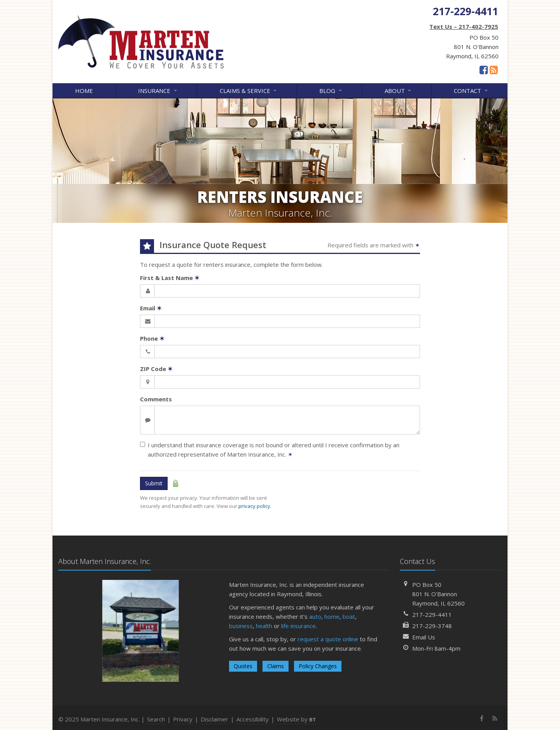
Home (84, 91)
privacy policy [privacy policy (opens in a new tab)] (254, 506)
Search (156, 719)
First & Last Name (170, 278)
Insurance (158, 90)
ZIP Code (156, 369)
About (398, 90)
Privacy (183, 719)
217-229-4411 (432, 614)
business (241, 626)
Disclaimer (214, 719)
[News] (494, 70)
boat (349, 616)
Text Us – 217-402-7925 (464, 26)
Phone (152, 338)
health (264, 626)
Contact (471, 90)
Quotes (243, 666)
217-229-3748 (432, 626)
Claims (276, 666)
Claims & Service (249, 90)
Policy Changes (318, 666)
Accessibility (253, 719)
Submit (154, 483)
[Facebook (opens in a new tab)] (484, 70)
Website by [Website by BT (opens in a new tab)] (297, 719)
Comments (156, 399)
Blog (331, 90)
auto (315, 616)
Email (151, 308)
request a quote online (328, 639)
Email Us (424, 637)
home (332, 616)
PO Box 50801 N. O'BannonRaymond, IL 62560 (438, 594)
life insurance (298, 626)
